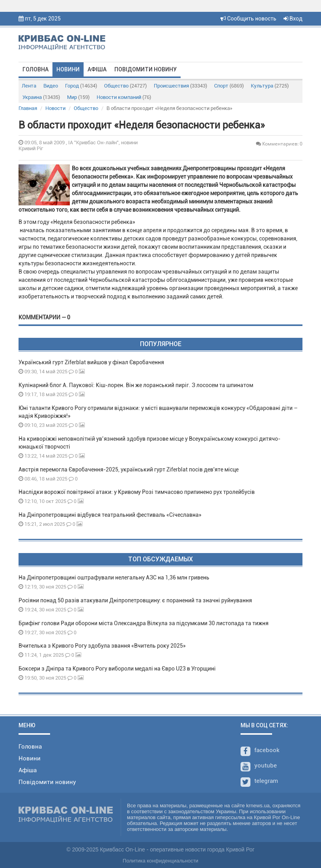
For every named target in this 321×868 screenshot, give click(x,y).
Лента (29, 86)
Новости (55, 108)
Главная (28, 108)
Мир (78, 97)
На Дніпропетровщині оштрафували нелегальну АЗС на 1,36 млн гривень (114, 577)
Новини (68, 69)
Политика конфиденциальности (160, 861)
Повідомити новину (146, 69)
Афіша (97, 69)
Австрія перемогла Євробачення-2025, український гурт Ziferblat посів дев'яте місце (129, 469)
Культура (270, 86)
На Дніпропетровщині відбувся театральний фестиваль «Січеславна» (110, 515)
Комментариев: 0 (279, 144)
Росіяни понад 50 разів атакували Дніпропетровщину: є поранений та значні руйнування (135, 600)
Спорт (229, 86)
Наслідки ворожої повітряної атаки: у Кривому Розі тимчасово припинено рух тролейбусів (137, 492)
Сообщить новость (248, 19)
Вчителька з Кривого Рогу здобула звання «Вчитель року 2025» (102, 646)
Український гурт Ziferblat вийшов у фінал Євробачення (91, 362)
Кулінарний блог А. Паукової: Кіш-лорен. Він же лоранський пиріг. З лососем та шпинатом (136, 385)
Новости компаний (124, 97)
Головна (35, 69)
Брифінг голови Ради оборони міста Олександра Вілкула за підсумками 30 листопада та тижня (144, 623)
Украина (41, 97)
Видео (51, 86)
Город (81, 86)
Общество (125, 86)
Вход (293, 19)
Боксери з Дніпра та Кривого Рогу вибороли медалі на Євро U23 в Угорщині (117, 669)
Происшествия (180, 86)
